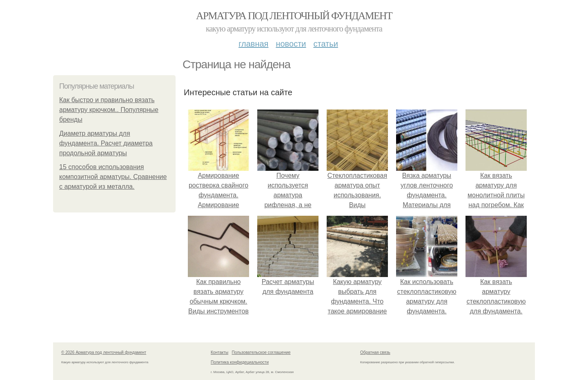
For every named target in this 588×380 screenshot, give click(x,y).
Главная (253, 44)
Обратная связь (375, 352)
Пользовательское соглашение (261, 352)
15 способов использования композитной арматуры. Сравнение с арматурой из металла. (113, 177)
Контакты (219, 352)
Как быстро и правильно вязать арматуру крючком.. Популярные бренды (109, 110)
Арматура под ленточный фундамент (294, 16)
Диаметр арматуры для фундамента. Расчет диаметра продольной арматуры (106, 143)
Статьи (325, 44)
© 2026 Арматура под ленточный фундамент (104, 352)
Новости (291, 44)
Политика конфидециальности (240, 362)
